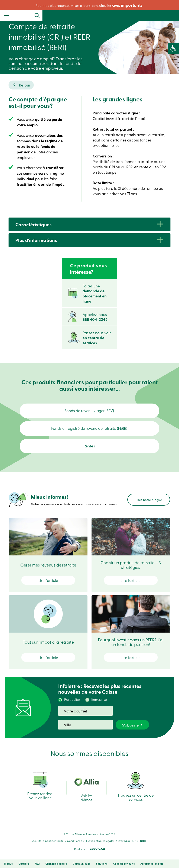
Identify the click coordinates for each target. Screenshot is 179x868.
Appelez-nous (95, 317)
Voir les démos (87, 795)
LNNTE (143, 846)
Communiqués (82, 864)
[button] (173, 48)
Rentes (89, 451)
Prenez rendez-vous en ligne (40, 791)
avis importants (127, 5)
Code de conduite (124, 864)
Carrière (24, 864)
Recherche (135, 16)
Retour (25, 85)
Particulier (72, 705)
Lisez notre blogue (149, 505)
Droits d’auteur (127, 846)
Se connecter (164, 16)
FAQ (37, 864)
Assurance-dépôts (152, 864)
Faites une (95, 293)
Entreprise (99, 705)
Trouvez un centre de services (136, 792)
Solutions (102, 864)
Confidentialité (54, 846)
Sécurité (37, 846)
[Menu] (7, 16)
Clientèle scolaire (56, 864)
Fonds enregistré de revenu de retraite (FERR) (89, 431)
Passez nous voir (97, 338)
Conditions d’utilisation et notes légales (91, 846)
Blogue (9, 864)
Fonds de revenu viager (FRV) (89, 410)
